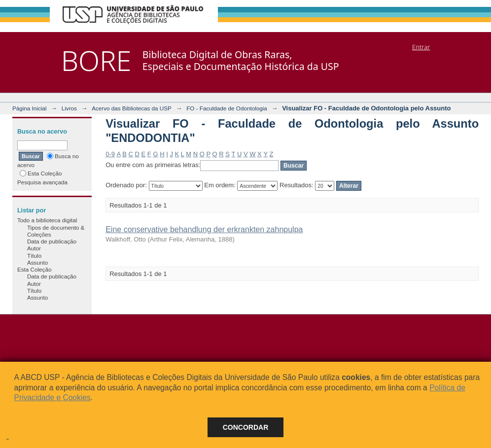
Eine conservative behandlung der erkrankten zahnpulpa (204, 229)
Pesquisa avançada (42, 182)
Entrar (421, 47)
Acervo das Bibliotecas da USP (132, 108)
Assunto (37, 262)
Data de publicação (52, 241)
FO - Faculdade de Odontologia (227, 108)
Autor (34, 248)
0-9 (110, 154)
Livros (69, 108)
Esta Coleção (41, 173)
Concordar (246, 427)
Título (34, 256)
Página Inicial (30, 108)
